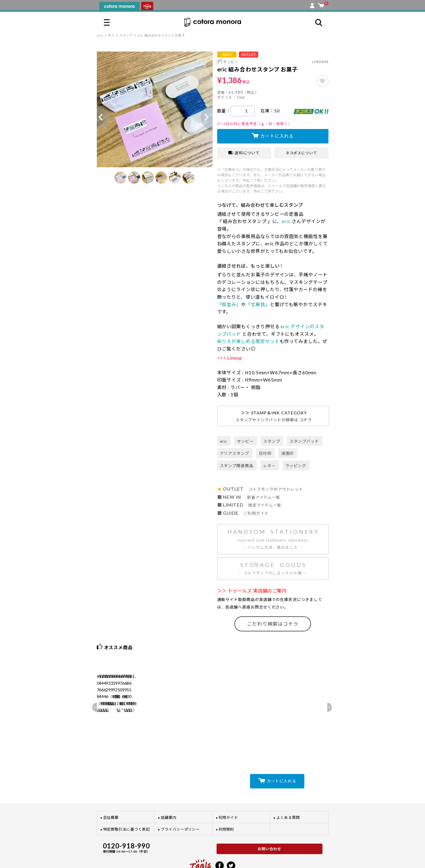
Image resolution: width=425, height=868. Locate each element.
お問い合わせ (269, 824)
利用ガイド (228, 793)
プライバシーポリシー (180, 805)
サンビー (231, 62)
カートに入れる (277, 136)
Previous (97, 118)
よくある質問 (288, 793)
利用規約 (227, 805)
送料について (244, 153)
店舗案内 (169, 793)
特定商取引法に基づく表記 (127, 805)
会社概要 (111, 793)
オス (111, 35)
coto (100, 35)
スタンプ (126, 35)
